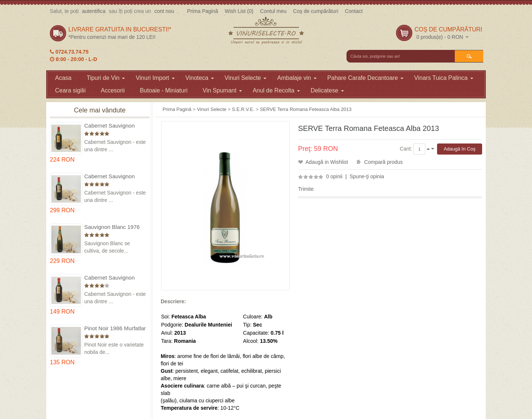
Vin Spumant (222, 90)
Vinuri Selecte (245, 78)
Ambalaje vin (297, 78)
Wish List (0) (239, 11)
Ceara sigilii (70, 90)
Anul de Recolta (276, 90)
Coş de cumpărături (316, 11)
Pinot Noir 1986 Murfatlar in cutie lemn (115, 329)
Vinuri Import (155, 78)
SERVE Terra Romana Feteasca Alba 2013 (306, 109)
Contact (354, 11)
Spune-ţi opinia (367, 176)
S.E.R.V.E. (243, 109)
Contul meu (273, 11)
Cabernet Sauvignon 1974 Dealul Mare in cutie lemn (110, 177)
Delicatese (327, 90)
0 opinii (334, 176)
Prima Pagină (202, 11)
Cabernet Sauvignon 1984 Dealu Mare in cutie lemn (115, 278)
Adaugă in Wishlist (327, 162)
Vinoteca (200, 78)
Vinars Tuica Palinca (444, 78)
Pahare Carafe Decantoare (365, 78)
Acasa (63, 78)
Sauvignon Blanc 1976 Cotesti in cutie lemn (112, 227)
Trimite (306, 189)
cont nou (164, 11)
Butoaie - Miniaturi (164, 90)
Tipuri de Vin (106, 78)
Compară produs (383, 162)
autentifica (94, 11)
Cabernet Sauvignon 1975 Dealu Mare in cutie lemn (115, 126)
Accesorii (113, 90)
